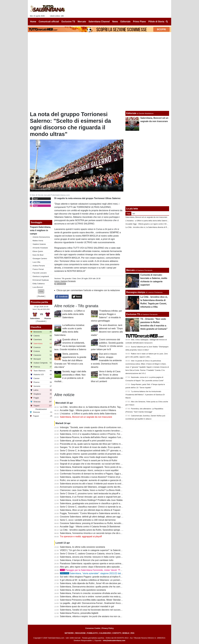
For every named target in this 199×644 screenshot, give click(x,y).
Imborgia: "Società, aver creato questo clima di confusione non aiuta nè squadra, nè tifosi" (104, 427)
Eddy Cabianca (39, 284)
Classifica (36, 327)
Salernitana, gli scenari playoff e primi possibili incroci (86, 441)
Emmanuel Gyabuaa (41, 280)
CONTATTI (117, 633)
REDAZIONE (80, 633)
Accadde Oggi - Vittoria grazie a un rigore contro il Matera (88, 410)
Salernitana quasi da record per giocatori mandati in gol (87, 606)
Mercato (130, 270)
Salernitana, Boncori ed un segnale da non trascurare (86, 417)
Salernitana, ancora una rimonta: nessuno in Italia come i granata (92, 557)
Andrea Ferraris (39, 266)
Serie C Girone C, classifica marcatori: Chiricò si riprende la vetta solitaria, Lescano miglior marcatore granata (113, 507)
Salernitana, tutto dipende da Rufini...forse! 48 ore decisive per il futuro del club (98, 583)
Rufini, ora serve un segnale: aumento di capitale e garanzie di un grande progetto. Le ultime (105, 480)
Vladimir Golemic (39, 244)
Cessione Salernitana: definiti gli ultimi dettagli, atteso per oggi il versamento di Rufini (101, 517)
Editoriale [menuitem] (125, 22)
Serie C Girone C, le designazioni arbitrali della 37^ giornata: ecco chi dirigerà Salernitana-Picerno (108, 451)
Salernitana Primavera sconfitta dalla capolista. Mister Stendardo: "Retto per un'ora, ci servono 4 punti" (110, 600)
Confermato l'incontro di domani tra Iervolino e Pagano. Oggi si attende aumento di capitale (104, 474)
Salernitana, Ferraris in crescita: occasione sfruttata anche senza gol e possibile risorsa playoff (106, 593)
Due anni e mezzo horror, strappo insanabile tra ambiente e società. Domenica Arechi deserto (106, 360)
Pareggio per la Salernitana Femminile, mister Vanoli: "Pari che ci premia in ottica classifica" (107, 570)
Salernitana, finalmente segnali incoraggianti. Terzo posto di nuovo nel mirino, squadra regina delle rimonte (112, 467)
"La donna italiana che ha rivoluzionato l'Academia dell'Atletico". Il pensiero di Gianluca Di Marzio (145, 395)
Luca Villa (36, 262)
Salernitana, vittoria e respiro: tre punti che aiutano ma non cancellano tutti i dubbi (100, 616)
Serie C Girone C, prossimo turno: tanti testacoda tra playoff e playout (94, 494)
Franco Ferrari (38, 269)
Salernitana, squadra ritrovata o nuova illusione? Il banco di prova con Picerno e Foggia (103, 477)
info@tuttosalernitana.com (114, 640)
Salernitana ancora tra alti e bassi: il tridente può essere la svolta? (92, 484)
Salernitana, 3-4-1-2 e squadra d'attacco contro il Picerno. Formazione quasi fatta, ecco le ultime (107, 434)
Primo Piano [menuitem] (139, 22)
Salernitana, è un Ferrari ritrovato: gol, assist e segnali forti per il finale (94, 497)
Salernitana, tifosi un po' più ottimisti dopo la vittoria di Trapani (90, 510)
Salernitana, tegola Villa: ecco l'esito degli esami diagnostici (89, 457)
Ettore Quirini (38, 251)
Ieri (134, 214)
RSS (133, 633)
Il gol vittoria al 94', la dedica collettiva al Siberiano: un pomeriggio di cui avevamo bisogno (104, 580)
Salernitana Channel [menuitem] (99, 22)
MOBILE (126, 633)
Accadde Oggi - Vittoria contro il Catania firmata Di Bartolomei (90, 527)
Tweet (77, 297)
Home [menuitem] (33, 22)
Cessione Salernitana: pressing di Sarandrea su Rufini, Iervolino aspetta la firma (99, 523)
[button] (41, 291)
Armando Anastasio (40, 248)
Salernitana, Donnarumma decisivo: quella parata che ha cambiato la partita (97, 587)
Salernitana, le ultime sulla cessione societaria (82, 547)
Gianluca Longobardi (41, 276)
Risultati (41, 296)
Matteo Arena (38, 241)
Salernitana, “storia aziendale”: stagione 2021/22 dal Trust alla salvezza (100, 573)
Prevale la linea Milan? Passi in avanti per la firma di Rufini (89, 460)
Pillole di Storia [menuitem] (156, 22)
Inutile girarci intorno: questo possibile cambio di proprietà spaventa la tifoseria (98, 454)
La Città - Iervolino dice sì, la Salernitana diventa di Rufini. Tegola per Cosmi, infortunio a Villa (105, 407)
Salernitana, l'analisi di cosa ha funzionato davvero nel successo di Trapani (96, 610)
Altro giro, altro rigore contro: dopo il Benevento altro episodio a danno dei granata (100, 567)
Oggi (128, 214)
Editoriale (131, 113)
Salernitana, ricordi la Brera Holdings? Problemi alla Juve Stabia (91, 500)
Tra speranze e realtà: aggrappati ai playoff (81, 536)
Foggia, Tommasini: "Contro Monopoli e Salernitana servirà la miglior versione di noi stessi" (104, 513)
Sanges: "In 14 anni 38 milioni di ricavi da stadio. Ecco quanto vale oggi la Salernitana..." (103, 447)
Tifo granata (66, 278)
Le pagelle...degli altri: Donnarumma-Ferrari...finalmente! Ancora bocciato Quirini (99, 603)
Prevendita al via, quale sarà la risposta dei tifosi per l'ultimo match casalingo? (98, 444)
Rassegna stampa (136, 292)
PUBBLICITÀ (92, 633)
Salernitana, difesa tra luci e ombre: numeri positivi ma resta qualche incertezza (99, 597)
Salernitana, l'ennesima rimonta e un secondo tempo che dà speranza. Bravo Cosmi (101, 533)
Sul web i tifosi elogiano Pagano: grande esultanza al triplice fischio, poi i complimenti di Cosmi (106, 577)
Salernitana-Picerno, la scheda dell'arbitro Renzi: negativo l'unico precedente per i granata (104, 437)
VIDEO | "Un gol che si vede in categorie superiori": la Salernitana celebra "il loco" (100, 550)
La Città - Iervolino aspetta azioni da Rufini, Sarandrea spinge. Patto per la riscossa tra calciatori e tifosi (110, 530)
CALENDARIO (105, 633)
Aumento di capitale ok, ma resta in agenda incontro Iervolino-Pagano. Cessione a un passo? (105, 431)
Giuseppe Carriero (40, 258)
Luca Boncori (38, 287)
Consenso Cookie (93, 628)
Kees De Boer (38, 255)
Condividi (62, 297)
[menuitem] (167, 22)
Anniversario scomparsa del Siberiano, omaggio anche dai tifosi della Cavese (98, 487)
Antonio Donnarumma (41, 237)
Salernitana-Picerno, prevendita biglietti (79, 613)
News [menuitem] (115, 22)
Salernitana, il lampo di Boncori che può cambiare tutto (87, 560)
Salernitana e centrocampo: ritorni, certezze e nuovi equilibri (89, 470)
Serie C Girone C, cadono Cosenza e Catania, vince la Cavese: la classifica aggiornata (102, 554)
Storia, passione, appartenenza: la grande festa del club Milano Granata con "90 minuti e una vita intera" (70, 360)
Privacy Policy (108, 628)
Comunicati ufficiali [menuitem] (49, 22)
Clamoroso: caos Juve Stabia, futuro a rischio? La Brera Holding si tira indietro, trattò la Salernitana (108, 490)
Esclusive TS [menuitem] (68, 22)
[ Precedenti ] (41, 321)
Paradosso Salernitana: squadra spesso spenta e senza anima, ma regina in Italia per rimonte (106, 563)
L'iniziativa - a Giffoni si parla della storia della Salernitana (74, 314)
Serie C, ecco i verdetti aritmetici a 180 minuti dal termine (88, 520)
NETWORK (69, 633)
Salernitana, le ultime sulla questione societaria (83, 590)
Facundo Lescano (40, 273)
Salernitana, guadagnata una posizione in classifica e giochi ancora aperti (96, 503)
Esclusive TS (133, 314)
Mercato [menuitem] (82, 22)
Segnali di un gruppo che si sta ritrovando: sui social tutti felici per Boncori (96, 464)
